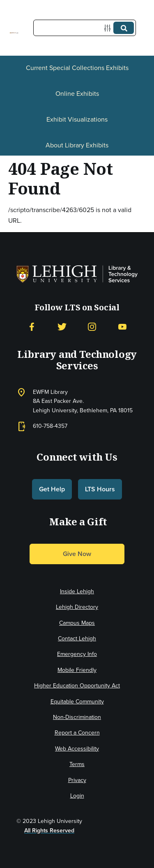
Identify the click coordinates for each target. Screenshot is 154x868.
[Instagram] (92, 327)
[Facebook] (32, 327)
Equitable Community (77, 702)
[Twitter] (62, 327)
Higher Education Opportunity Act (77, 686)
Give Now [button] (77, 554)
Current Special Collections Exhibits (77, 68)
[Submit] (124, 28)
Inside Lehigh (77, 591)
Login (77, 796)
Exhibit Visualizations (77, 119)
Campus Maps (77, 623)
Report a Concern (77, 733)
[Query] (85, 28)
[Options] (109, 28)
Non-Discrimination (77, 717)
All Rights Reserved (49, 831)
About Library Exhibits (77, 145)
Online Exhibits (77, 94)
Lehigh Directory (77, 607)
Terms (77, 764)
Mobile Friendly (77, 670)
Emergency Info (77, 654)
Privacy (77, 780)
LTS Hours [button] (100, 489)
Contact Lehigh (77, 639)
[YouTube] (122, 327)
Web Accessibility (77, 749)
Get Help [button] (52, 489)
